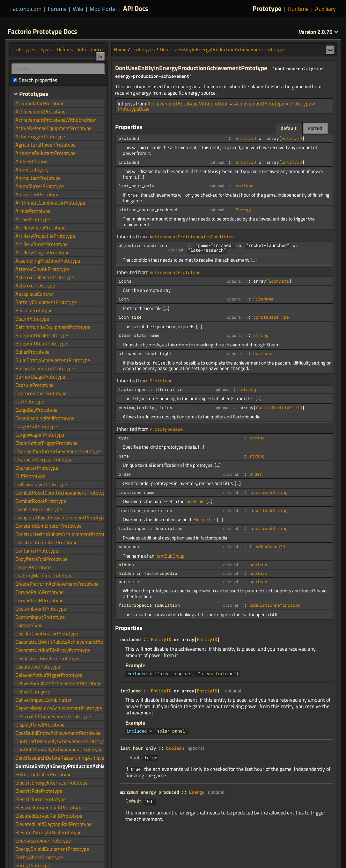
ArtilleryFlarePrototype (40, 228)
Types (46, 49)
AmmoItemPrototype (38, 178)
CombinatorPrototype (39, 509)
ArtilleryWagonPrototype (42, 252)
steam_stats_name (139, 335)
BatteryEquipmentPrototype (46, 302)
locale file (195, 501)
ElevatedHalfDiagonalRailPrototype (53, 824)
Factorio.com (26, 9)
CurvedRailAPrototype (39, 592)
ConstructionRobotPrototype (46, 542)
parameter (130, 582)
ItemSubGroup (170, 556)
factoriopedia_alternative (151, 389)
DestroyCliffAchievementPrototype (53, 716)
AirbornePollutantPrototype (45, 153)
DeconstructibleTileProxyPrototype (53, 650)
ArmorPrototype (33, 211)
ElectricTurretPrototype (40, 799)
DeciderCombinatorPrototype (47, 633)
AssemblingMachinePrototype (48, 261)
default (289, 128)
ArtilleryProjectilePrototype (45, 236)
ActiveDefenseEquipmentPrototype (53, 128)
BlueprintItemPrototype (41, 344)
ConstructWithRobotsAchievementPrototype (64, 534)
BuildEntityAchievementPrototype (53, 360)
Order (256, 474)
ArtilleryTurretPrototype (41, 244)
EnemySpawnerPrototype (43, 841)
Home (120, 49)
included (129, 162)
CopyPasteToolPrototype (41, 559)
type (124, 438)
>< (330, 50)
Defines (65, 49)
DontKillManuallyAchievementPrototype (59, 749)
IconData (279, 281)
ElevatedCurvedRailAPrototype (49, 807)
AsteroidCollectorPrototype (45, 277)
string (261, 335)
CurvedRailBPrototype (39, 600)
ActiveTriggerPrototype (40, 136)
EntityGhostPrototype (39, 857)
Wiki (78, 9)
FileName (263, 299)
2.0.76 (319, 32)
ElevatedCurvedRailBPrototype (49, 816)
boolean (245, 186)
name (124, 456)
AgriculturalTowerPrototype (45, 145)
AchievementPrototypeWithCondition (188, 104)
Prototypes (143, 49)
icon (124, 299)
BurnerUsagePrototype (40, 377)
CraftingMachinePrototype (44, 575)
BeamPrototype (32, 319)
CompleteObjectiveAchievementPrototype (61, 517)
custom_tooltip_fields (145, 408)
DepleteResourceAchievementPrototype (59, 708)
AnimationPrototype (37, 194)
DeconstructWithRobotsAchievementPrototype (66, 642)
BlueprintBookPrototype (42, 335)
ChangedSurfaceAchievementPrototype (58, 451)
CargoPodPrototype (36, 426)
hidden (126, 565)
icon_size (130, 317)
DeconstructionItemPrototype (48, 658)
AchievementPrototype (259, 104)
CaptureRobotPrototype (41, 393)
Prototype (267, 8)
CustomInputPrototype (40, 617)
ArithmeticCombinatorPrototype (50, 203)
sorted (315, 128)
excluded (129, 138)
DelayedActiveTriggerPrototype (49, 675)
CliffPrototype (30, 476)
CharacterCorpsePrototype (44, 459)
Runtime (298, 9)
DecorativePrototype (38, 667)
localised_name (136, 492)
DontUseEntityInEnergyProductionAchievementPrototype (222, 49)
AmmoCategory (32, 170)
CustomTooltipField (279, 408)
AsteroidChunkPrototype (42, 269)
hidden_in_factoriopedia (148, 573)
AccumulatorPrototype (40, 103)
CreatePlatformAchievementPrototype (57, 584)
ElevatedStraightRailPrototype (48, 832)
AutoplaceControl (34, 294)
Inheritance (90, 49)
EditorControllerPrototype (43, 774)
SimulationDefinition (275, 605)
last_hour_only (136, 186)
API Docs (136, 8)
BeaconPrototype (34, 310)
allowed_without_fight (145, 353)
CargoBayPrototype (36, 410)
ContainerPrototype (37, 551)
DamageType (29, 625)
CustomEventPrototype (41, 609)
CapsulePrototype (34, 385)
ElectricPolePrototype (39, 791)
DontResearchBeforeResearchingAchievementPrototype (76, 758)
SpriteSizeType (271, 317)
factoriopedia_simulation (149, 605)
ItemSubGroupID (267, 546)
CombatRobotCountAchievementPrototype (62, 493)
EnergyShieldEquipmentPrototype (52, 849)
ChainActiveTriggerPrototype (46, 443)
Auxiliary (325, 9)
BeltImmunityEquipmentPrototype (53, 327)
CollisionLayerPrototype (41, 484)
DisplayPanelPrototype (40, 725)
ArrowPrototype (33, 219)
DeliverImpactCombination (44, 700)
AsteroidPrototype (35, 286)
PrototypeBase (134, 109)
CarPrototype (30, 401)
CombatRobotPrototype (41, 501)
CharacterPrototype (37, 468)
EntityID (246, 138)
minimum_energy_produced (148, 210)
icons (125, 281)
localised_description (145, 510)
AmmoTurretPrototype (40, 186)
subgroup (129, 546)
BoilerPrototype (32, 352)
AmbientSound (31, 161)
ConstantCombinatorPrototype (48, 526)
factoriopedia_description (151, 528)
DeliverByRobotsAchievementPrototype (58, 683)
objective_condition (143, 245)
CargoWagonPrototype (40, 435)
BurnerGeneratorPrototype (45, 368)
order (125, 474)
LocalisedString (269, 492)
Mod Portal (103, 9)
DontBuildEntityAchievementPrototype (58, 733)
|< (100, 56)
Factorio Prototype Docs (42, 31)
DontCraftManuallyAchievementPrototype (61, 741)
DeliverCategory (33, 691)
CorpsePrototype (33, 567)
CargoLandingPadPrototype (45, 418)
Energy (243, 210)
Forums (57, 9)
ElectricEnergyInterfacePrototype (52, 783)
